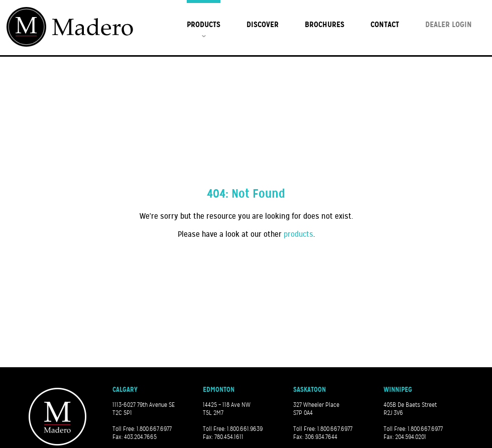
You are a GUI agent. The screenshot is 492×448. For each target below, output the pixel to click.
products (298, 234)
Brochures (325, 24)
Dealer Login (449, 24)
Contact (385, 24)
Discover (263, 24)
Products (204, 24)
